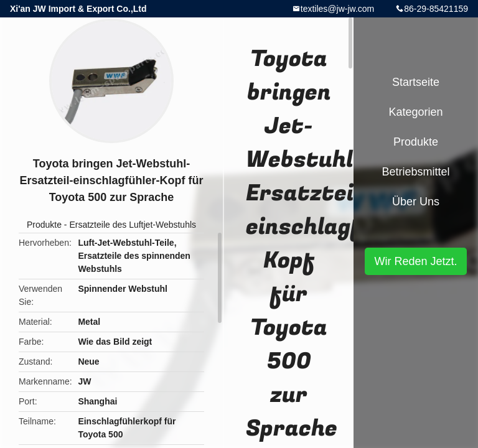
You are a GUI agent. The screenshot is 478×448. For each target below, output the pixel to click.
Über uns (416, 202)
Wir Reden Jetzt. (415, 261)
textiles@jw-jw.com (337, 9)
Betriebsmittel (415, 172)
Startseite (416, 82)
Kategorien (415, 112)
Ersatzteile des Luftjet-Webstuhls (133, 225)
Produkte (44, 225)
